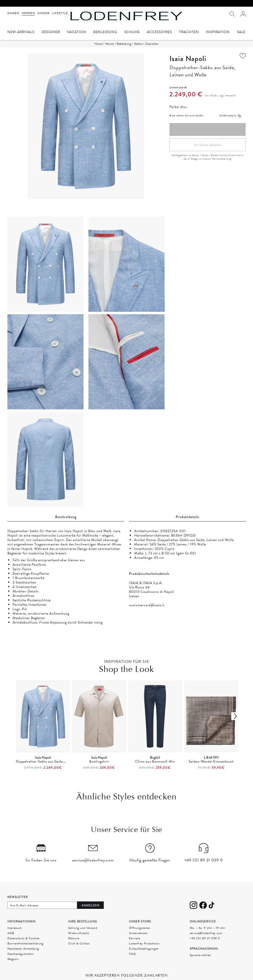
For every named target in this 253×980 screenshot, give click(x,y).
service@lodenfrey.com (206, 933)
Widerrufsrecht (79, 933)
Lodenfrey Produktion (144, 943)
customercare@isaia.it (147, 605)
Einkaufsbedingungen (144, 949)
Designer (51, 32)
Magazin (13, 959)
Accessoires (159, 32)
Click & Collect (79, 943)
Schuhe (132, 32)
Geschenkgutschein (21, 954)
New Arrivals (21, 32)
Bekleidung (105, 32)
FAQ (132, 954)
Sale (241, 32)
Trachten (189, 32)
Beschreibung (66, 517)
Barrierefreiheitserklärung (25, 943)
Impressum (15, 928)
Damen (13, 13)
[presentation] (126, 725)
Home (98, 44)
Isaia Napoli (188, 59)
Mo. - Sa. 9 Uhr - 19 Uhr (208, 928)
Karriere (135, 938)
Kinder (44, 13)
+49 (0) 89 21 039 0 (205, 938)
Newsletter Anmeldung (23, 949)
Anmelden (91, 905)
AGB (11, 933)
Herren (28, 13)
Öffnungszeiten (140, 928)
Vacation (77, 32)
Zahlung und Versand (83, 928)
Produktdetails (187, 517)
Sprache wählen (200, 955)
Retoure (74, 938)
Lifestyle (60, 13)
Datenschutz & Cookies (23, 938)
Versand (230, 95)
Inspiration (218, 32)
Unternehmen (138, 933)
